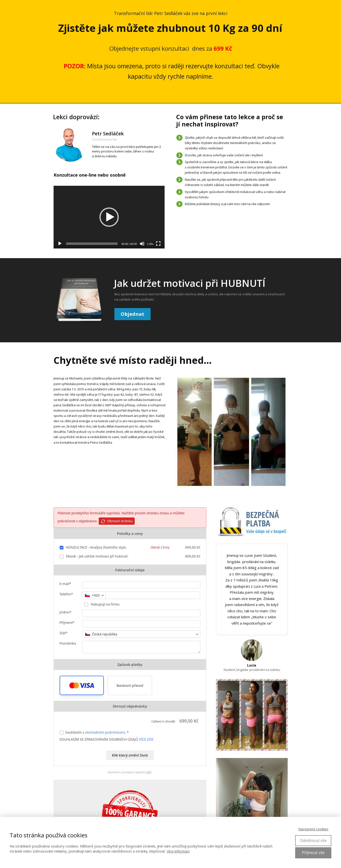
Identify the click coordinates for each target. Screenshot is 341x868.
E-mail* (65, 584)
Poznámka (68, 643)
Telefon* (66, 594)
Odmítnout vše (313, 840)
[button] (82, 685)
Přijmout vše (313, 853)
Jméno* (66, 612)
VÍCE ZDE (146, 739)
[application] (109, 217)
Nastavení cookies (313, 829)
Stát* (64, 633)
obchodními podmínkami (105, 732)
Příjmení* (67, 623)
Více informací (178, 851)
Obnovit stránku (117, 521)
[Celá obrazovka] (158, 244)
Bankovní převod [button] (130, 685)
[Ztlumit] (142, 244)
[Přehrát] (60, 244)
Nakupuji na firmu (105, 604)
